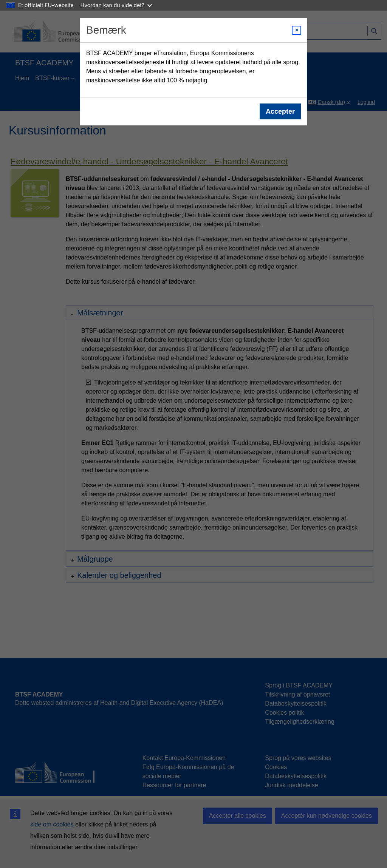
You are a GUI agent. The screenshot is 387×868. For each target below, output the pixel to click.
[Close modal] (296, 30)
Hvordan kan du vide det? (116, 5)
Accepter (280, 111)
